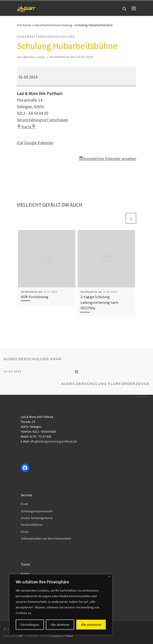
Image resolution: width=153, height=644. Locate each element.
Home (25, 573)
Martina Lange (34, 57)
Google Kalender (39, 143)
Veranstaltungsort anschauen (42, 120)
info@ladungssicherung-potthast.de (54, 441)
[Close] (109, 576)
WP (21, 636)
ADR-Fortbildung (35, 297)
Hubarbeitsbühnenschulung (53, 25)
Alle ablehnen (60, 625)
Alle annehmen (91, 625)
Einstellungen (30, 625)
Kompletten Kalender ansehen (110, 159)
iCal (20, 143)
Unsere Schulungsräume (37, 518)
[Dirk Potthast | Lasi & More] (26, 8)
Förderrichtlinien (32, 525)
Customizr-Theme (62, 636)
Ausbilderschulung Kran (33, 361)
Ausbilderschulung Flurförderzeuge (105, 386)
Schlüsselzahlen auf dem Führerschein (46, 539)
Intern (25, 532)
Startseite (24, 25)
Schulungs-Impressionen (37, 511)
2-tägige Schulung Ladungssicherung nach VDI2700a (99, 302)
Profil (24, 504)
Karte (26, 127)
